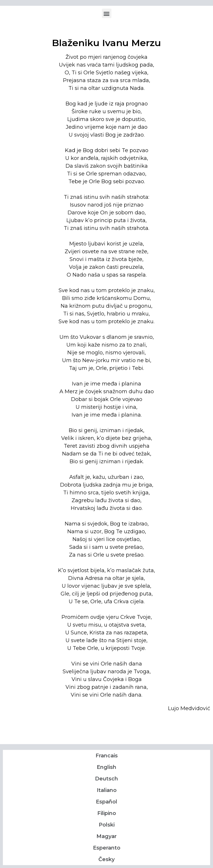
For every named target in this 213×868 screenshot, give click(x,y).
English (106, 767)
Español (106, 802)
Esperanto (107, 848)
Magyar (106, 836)
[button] (107, 13)
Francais (107, 756)
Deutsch (106, 779)
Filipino (107, 813)
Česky (106, 859)
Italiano (107, 790)
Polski (107, 825)
